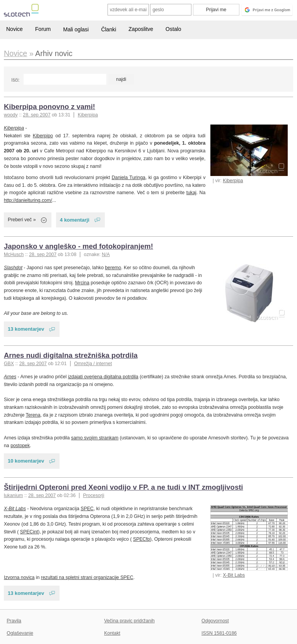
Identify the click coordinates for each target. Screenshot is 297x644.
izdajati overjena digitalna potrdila (103, 377)
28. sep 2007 (37, 115)
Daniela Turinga (129, 178)
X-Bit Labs (234, 575)
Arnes (10, 377)
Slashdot (13, 268)
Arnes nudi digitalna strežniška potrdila (71, 355)
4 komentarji (75, 220)
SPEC (87, 509)
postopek (20, 446)
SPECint (29, 532)
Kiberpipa (88, 115)
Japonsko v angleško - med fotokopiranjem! (79, 246)
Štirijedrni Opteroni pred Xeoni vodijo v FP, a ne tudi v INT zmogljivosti (123, 487)
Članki (108, 29)
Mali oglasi (76, 29)
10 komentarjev (26, 461)
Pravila (14, 621)
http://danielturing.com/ (28, 200)
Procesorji (94, 495)
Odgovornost (215, 621)
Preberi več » (22, 220)
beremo (113, 268)
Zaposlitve (141, 29)
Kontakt (112, 633)
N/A (106, 255)
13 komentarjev (26, 329)
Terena (33, 415)
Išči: (15, 80)
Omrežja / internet (93, 364)
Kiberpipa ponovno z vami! (49, 107)
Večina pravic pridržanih (129, 621)
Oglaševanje (20, 633)
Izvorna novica (19, 577)
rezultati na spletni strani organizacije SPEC (87, 577)
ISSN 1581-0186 (219, 633)
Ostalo (173, 29)
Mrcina (82, 283)
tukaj (191, 193)
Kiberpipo (43, 136)
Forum (43, 29)
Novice (15, 29)
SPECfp (142, 539)
